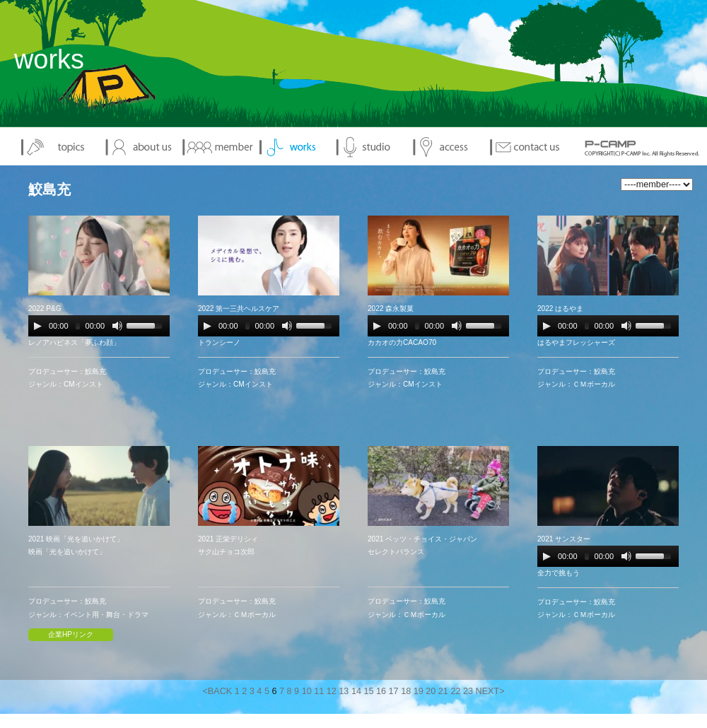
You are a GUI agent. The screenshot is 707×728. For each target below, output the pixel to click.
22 (455, 691)
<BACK (217, 691)
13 (344, 691)
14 (356, 691)
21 (443, 691)
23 (468, 691)
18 (406, 691)
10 (307, 691)
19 (419, 691)
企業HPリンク (71, 634)
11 (319, 691)
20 (431, 691)
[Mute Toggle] (117, 326)
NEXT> (490, 691)
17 (394, 691)
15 (368, 691)
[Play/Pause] (37, 326)
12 (332, 691)
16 (381, 691)
